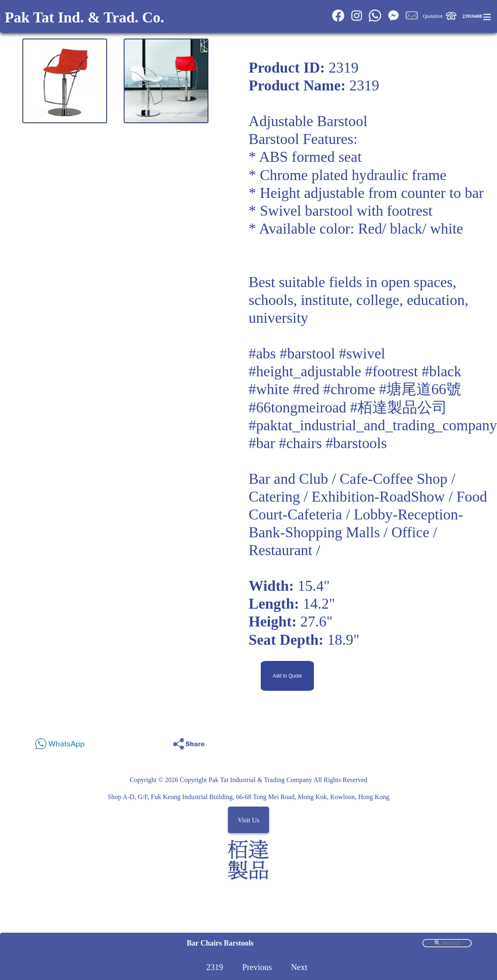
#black (442, 371)
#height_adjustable (305, 371)
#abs (262, 353)
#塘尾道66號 (420, 389)
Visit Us (249, 820)
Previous (257, 967)
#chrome (349, 389)
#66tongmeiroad (297, 407)
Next (299, 967)
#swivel (362, 353)
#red (306, 389)
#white (269, 389)
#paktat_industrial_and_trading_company (373, 425)
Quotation (433, 16)
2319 (215, 967)
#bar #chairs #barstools (318, 443)
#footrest (392, 371)
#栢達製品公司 (399, 407)
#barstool (308, 353)
